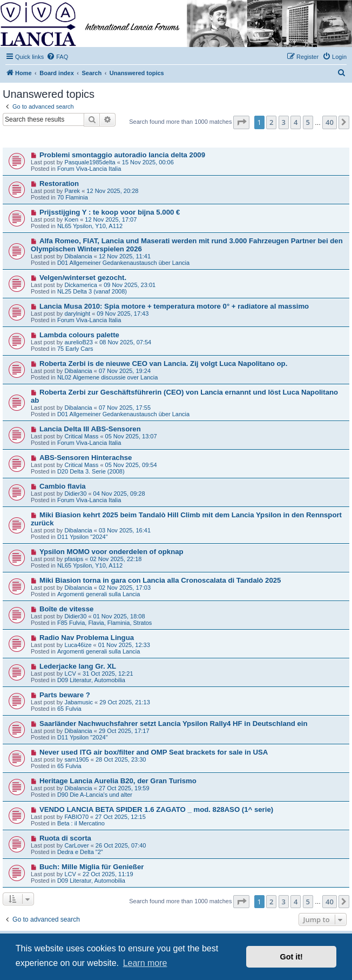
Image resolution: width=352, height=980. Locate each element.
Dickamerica (81, 285)
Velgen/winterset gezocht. (83, 278)
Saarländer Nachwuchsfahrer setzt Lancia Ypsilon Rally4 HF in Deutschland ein (174, 724)
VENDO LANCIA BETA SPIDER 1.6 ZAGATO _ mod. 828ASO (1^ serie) (156, 809)
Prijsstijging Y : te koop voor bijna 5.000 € (110, 212)
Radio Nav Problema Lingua (87, 638)
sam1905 (76, 759)
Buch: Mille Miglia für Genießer (92, 867)
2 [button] (271, 122)
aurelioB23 (79, 342)
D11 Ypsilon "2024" (83, 537)
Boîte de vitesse (66, 609)
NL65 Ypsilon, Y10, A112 (90, 226)
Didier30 (75, 494)
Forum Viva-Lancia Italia (89, 169)
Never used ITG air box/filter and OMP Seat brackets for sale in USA (154, 752)
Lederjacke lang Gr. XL (78, 666)
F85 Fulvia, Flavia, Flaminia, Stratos (104, 623)
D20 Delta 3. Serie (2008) (91, 471)
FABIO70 (76, 817)
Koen (71, 219)
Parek (72, 191)
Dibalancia (78, 256)
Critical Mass (81, 436)
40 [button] (330, 122)
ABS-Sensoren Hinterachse (86, 458)
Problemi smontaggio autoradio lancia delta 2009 (122, 155)
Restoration (59, 184)
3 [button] (284, 122)
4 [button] (296, 122)
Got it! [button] (292, 957)
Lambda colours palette (79, 335)
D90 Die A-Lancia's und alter (95, 795)
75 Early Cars (75, 349)
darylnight (77, 314)
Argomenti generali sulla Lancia (99, 594)
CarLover (76, 845)
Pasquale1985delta (90, 162)
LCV (70, 674)
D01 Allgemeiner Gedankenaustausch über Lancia (123, 263)
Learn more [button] (145, 963)
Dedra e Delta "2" (80, 852)
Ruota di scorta (65, 838)
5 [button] (308, 122)
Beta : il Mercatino (81, 823)
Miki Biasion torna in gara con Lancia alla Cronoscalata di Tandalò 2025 (160, 580)
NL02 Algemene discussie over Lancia (108, 377)
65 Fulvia (69, 709)
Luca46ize (78, 645)
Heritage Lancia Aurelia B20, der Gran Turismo (118, 781)
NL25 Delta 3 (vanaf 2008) (92, 291)
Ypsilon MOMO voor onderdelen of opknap (111, 552)
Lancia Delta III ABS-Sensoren (90, 429)
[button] (241, 122)
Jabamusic (79, 702)
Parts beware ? (65, 695)
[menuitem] (57, 57)
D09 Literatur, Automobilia (91, 680)
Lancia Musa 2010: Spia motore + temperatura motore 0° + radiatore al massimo (174, 306)
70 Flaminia (73, 197)
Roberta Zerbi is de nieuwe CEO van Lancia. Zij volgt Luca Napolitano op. (163, 364)
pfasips (74, 559)
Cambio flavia (63, 486)
